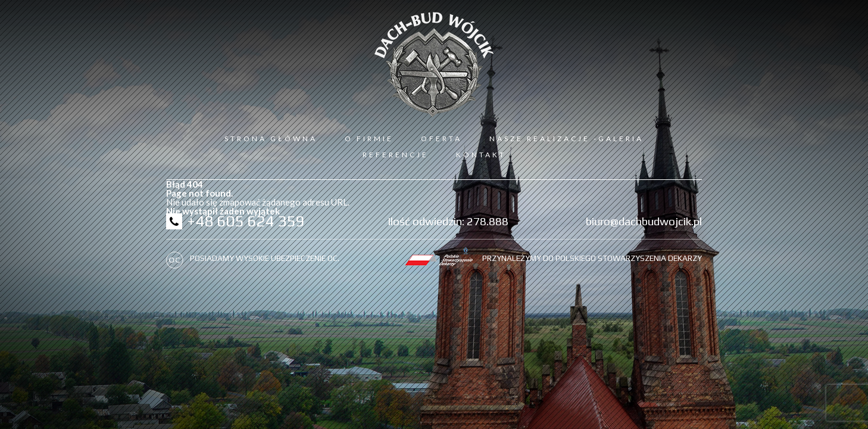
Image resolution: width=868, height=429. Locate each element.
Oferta (441, 139)
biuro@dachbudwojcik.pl (644, 221)
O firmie (369, 139)
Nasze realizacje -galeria (566, 139)
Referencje (396, 155)
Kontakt (481, 155)
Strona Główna (271, 139)
